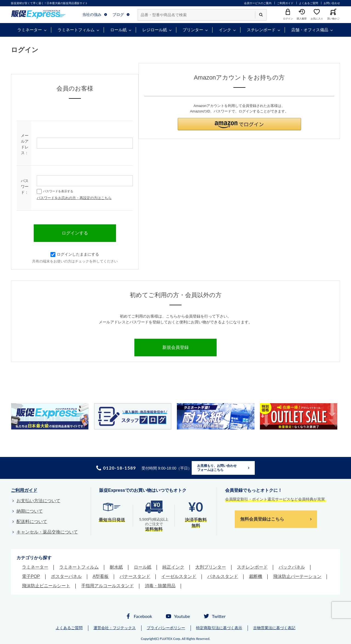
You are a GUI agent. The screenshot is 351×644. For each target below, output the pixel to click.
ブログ (118, 15)
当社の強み (92, 15)
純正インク (173, 567)
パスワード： (25, 187)
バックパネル (292, 567)
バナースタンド (135, 576)
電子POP (31, 576)
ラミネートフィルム (76, 30)
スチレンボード (261, 30)
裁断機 (256, 576)
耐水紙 (116, 567)
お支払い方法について (38, 501)
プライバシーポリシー (166, 628)
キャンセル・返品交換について (47, 532)
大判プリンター (211, 567)
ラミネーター (30, 30)
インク (225, 30)
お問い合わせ (332, 3)
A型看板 (101, 576)
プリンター (193, 30)
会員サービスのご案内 (258, 3)
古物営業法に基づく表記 (274, 628)
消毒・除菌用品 (160, 586)
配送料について (32, 522)
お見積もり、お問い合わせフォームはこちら (217, 468)
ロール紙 (118, 30)
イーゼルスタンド (179, 576)
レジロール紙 (155, 30)
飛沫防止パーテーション (297, 576)
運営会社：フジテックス (115, 628)
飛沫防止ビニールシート (46, 586)
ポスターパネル (66, 576)
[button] (239, 124)
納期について (30, 511)
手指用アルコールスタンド (107, 586)
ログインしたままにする (75, 254)
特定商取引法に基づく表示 (219, 628)
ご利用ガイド (285, 3)
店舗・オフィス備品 (310, 30)
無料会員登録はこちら (262, 519)
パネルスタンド (223, 576)
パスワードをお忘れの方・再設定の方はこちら (74, 198)
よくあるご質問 (308, 3)
